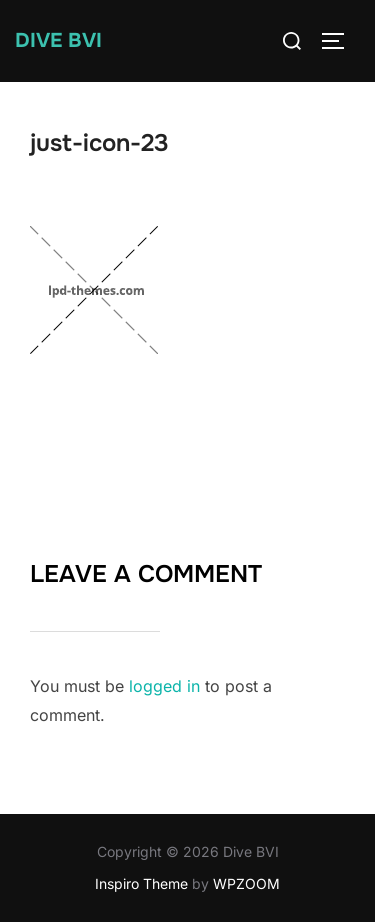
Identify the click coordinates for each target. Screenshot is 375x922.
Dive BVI (58, 40)
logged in (164, 686)
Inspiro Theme (141, 883)
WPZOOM (246, 883)
